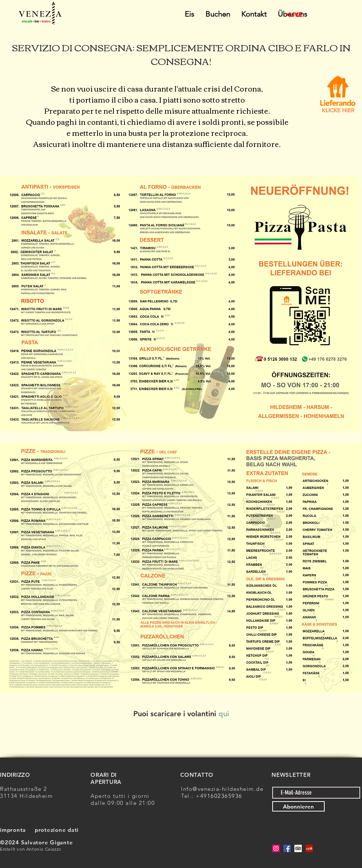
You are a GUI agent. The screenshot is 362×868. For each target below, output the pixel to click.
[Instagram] (276, 848)
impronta (13, 830)
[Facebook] (287, 848)
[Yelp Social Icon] (309, 848)
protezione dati (57, 830)
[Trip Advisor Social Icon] (298, 848)
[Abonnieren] (298, 806)
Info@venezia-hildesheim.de (222, 789)
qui (224, 714)
